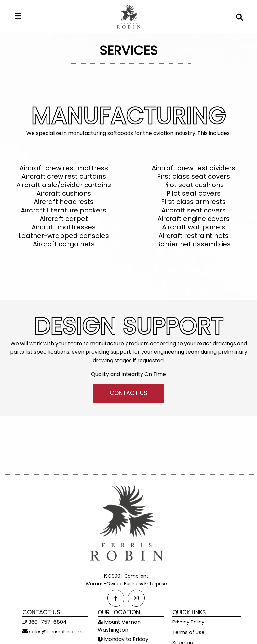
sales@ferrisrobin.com (55, 631)
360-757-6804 (47, 622)
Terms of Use (189, 632)
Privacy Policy (188, 622)
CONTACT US (128, 393)
